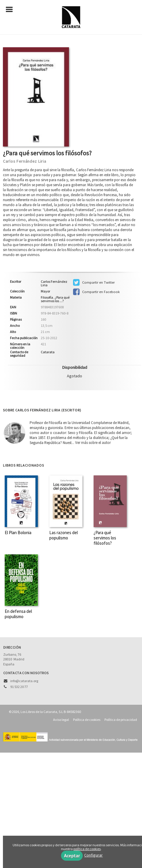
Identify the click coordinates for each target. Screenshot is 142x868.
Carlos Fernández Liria (24, 161)
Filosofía (47, 297)
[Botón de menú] (11, 10)
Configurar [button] (93, 855)
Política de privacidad (121, 720)
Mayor (45, 291)
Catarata (48, 352)
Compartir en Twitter (94, 282)
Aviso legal (61, 720)
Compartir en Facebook (96, 292)
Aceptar (72, 856)
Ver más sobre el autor (93, 443)
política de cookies (87, 849)
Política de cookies (87, 720)
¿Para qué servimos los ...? (55, 299)
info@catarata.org (24, 681)
